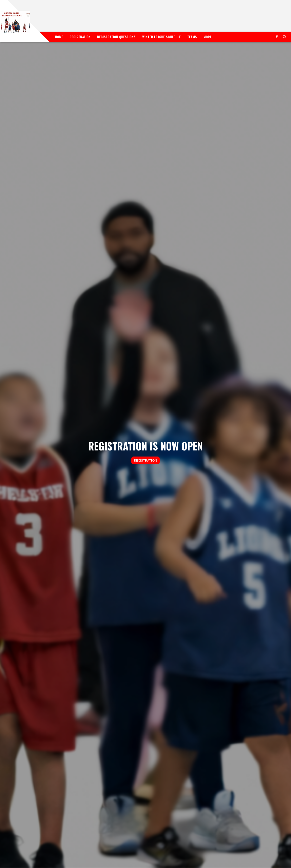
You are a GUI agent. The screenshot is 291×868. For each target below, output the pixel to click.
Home (59, 37)
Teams (192, 37)
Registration (80, 37)
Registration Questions (117, 37)
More (208, 37)
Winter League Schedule (162, 37)
